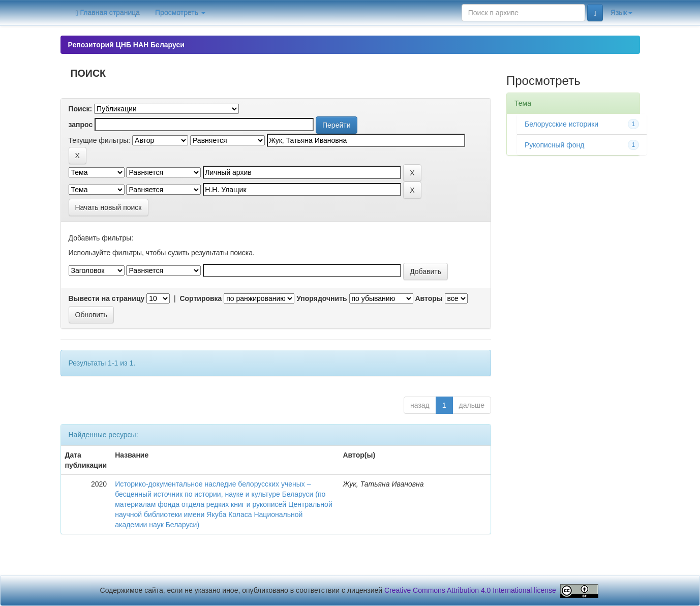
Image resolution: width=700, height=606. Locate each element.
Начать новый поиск (109, 207)
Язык (621, 13)
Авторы (429, 298)
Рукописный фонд (555, 145)
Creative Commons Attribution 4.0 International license (470, 590)
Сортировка (201, 298)
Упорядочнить (322, 298)
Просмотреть (180, 13)
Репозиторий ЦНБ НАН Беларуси (126, 45)
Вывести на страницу (107, 298)
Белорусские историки (561, 124)
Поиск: (81, 109)
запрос (81, 125)
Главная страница (108, 13)
